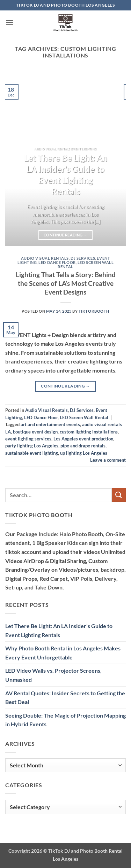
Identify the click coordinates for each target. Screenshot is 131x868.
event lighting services (28, 439)
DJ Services (83, 258)
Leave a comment (108, 460)
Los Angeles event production (83, 439)
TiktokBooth (94, 311)
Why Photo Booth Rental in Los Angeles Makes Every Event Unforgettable (63, 653)
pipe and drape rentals (83, 446)
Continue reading (65, 235)
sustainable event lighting (32, 453)
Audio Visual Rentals (45, 258)
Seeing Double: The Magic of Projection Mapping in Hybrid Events (65, 720)
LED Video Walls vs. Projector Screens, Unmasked (53, 675)
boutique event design (35, 432)
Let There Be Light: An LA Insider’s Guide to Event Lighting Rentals (66, 174)
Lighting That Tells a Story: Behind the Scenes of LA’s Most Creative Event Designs (66, 283)
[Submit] (119, 495)
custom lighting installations (89, 432)
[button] (9, 22)
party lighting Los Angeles (32, 446)
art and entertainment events (50, 424)
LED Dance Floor (57, 262)
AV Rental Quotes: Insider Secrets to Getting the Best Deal (65, 698)
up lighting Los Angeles (84, 453)
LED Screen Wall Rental (86, 264)
